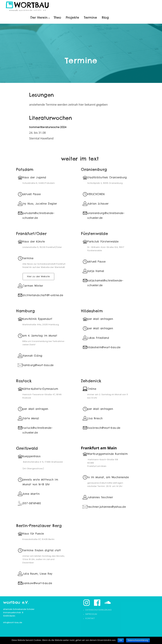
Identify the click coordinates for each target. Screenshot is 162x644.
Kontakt (90, 618)
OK (121, 640)
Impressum (91, 614)
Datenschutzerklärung (98, 610)
